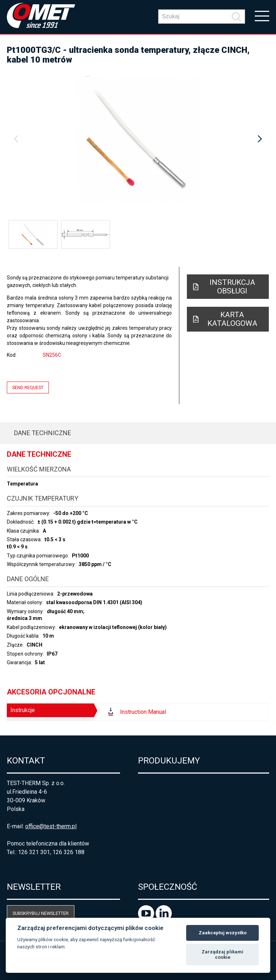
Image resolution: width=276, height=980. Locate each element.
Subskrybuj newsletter (41, 913)
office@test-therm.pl (51, 826)
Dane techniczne (43, 433)
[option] (138, 139)
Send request (28, 388)
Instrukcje (23, 710)
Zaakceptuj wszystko (223, 933)
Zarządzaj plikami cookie (222, 955)
